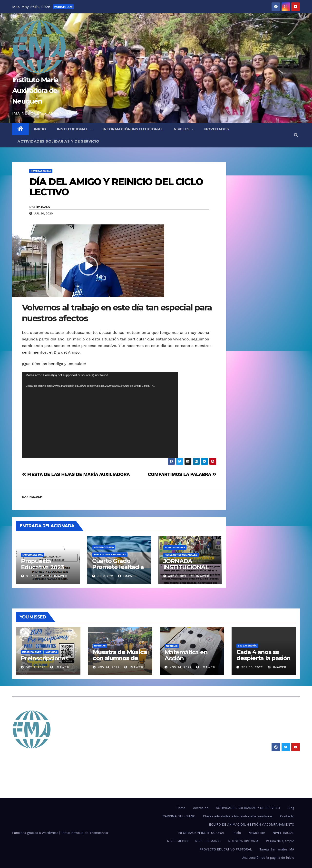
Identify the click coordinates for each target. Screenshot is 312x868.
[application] (100, 415)
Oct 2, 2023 (36, 667)
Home (181, 808)
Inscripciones (32, 652)
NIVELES (184, 129)
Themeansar (99, 833)
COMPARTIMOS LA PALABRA (182, 474)
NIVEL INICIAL (283, 833)
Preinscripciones (44, 658)
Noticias (51, 652)
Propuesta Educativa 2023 (42, 564)
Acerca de (201, 808)
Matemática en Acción (186, 655)
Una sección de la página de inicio (268, 858)
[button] (296, 135)
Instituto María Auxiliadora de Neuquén (35, 90)
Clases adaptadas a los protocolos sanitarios (238, 816)
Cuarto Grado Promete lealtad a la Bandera (118, 567)
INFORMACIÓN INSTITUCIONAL (133, 129)
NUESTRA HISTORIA (243, 841)
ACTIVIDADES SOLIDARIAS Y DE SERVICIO (58, 141)
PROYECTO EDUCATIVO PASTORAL (226, 849)
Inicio (237, 833)
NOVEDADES (217, 129)
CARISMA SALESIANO (179, 816)
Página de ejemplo (280, 841)
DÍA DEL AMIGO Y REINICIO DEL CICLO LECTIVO (116, 187)
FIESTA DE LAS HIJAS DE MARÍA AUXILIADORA (76, 474)
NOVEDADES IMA (41, 171)
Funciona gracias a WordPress (36, 833)
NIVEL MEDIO (177, 841)
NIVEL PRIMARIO (208, 841)
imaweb (43, 207)
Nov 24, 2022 (109, 667)
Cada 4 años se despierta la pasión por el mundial (263, 658)
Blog (291, 808)
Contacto (287, 816)
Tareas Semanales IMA (277, 849)
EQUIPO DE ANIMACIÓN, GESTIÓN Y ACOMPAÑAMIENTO (252, 825)
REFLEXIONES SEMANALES (110, 555)
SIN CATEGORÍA (247, 646)
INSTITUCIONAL (75, 129)
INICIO (40, 129)
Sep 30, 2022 (252, 667)
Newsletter (257, 833)
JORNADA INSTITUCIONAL (186, 564)
